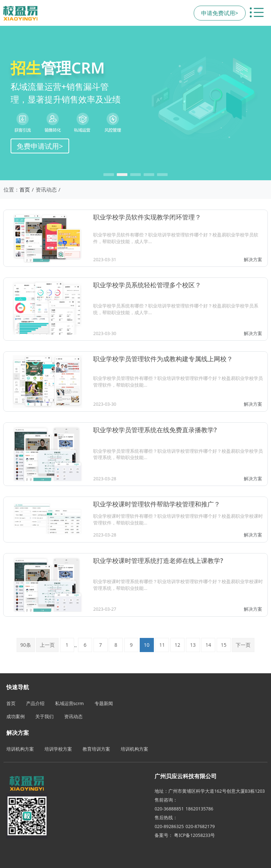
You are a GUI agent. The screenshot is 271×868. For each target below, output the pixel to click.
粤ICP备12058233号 (194, 835)
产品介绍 (35, 703)
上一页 (47, 645)
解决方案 (253, 260)
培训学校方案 (58, 749)
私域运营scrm (70, 703)
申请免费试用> (220, 13)
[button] (109, 175)
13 (193, 645)
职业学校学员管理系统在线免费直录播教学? (155, 430)
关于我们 (44, 716)
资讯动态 (73, 716)
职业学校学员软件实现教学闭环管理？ (147, 217)
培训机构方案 (20, 749)
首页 (25, 189)
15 (224, 645)
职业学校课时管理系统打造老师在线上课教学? (158, 561)
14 (208, 645)
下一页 (243, 645)
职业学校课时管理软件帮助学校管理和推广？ (157, 504)
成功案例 (16, 716)
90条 (26, 645)
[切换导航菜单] (257, 13)
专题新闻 (104, 703)
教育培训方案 (96, 749)
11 (162, 645)
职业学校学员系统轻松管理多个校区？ (147, 285)
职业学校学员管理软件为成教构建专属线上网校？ (163, 359)
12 (177, 645)
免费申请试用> (40, 146)
